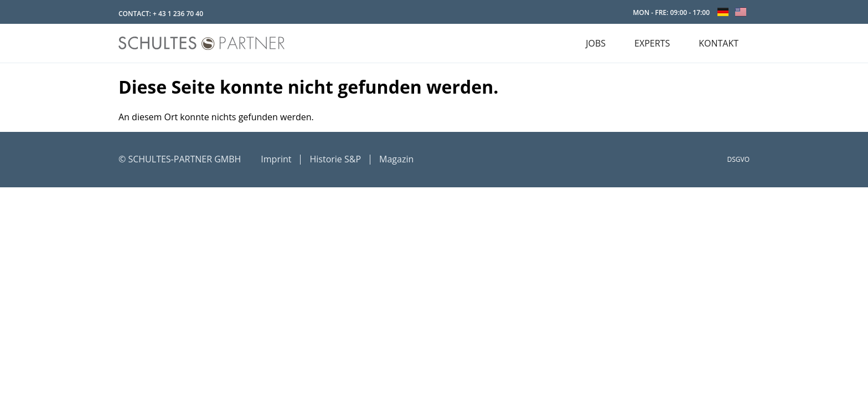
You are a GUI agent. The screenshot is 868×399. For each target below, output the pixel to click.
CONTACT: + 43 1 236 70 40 (161, 14)
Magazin (396, 159)
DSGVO (739, 159)
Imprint (276, 159)
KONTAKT (719, 43)
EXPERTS (652, 43)
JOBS (596, 43)
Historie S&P (335, 159)
